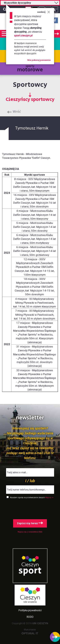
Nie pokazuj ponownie (39, 60)
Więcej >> (49, 498)
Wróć (17, 112)
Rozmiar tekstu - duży (55, 9)
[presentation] (30, 508)
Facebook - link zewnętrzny (55, 21)
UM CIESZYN (40, 623)
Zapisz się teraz (30, 523)
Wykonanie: (30, 631)
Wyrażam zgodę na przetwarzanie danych (28, 498)
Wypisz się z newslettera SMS (30, 532)
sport (30, 571)
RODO (30, 617)
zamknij (44, 12)
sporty (30, 69)
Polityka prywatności (30, 610)
